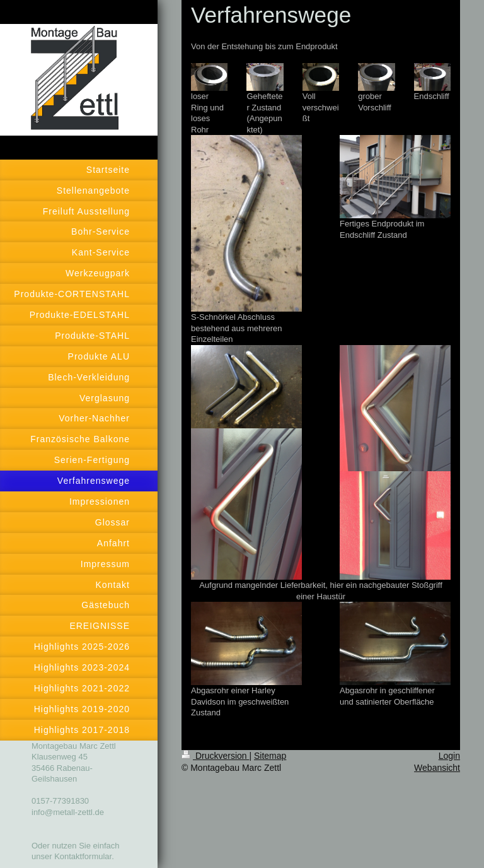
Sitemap (270, 756)
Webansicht (437, 768)
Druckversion (215, 756)
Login (449, 756)
